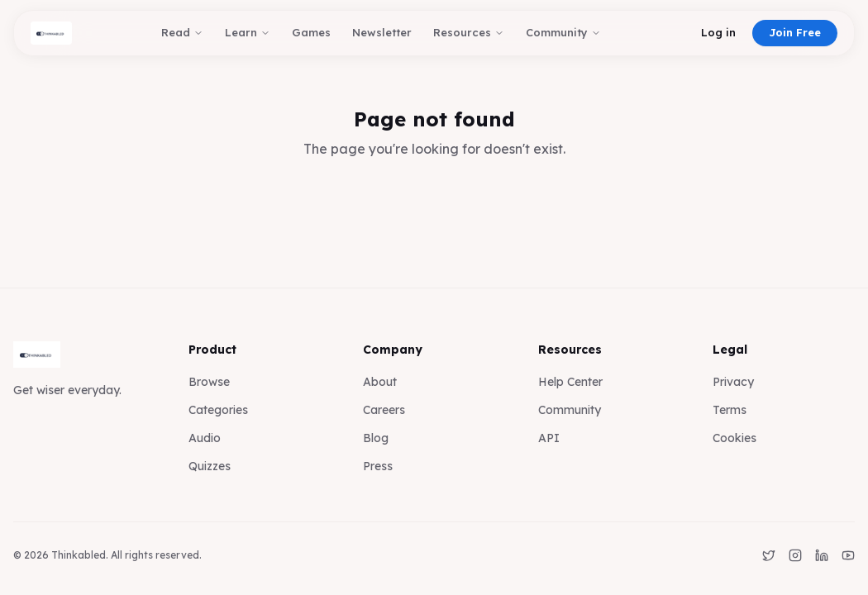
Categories (218, 410)
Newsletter (382, 32)
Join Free (795, 32)
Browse (209, 382)
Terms (730, 410)
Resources (469, 32)
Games (311, 32)
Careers (384, 410)
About (380, 382)
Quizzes (210, 466)
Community (563, 32)
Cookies (734, 438)
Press (378, 466)
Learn (248, 32)
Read (182, 32)
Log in (718, 32)
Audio (205, 438)
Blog (376, 438)
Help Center (570, 382)
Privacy (733, 382)
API (549, 438)
